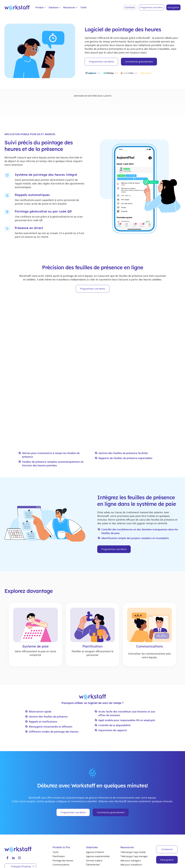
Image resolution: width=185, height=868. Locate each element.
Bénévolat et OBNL (96, 834)
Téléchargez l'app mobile (133, 797)
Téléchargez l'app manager (134, 801)
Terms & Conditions (15, 861)
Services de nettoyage (97, 813)
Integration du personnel (65, 830)
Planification (92, 591)
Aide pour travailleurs (131, 809)
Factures (57, 817)
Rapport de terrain (62, 826)
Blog (123, 813)
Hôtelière (91, 817)
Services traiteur (94, 805)
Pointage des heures (63, 805)
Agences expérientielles (98, 801)
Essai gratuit (167, 804)
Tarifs (83, 7)
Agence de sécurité (96, 830)
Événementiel (93, 809)
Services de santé (95, 826)
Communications (150, 591)
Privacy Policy (37, 861)
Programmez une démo (101, 61)
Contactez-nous (128, 840)
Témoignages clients (131, 821)
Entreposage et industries (99, 821)
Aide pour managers (131, 805)
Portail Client (59, 821)
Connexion (167, 794)
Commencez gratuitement (139, 61)
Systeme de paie (35, 591)
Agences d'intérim (95, 797)
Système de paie (61, 813)
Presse (124, 817)
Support (125, 835)
